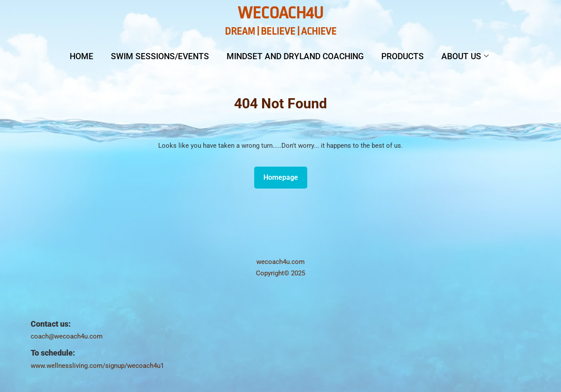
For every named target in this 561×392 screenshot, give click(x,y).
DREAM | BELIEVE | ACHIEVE (281, 32)
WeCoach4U (280, 13)
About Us (465, 56)
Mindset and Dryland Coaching (295, 56)
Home (82, 56)
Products (403, 56)
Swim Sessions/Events (160, 56)
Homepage (284, 175)
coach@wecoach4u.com (67, 336)
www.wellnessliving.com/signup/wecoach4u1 (97, 366)
